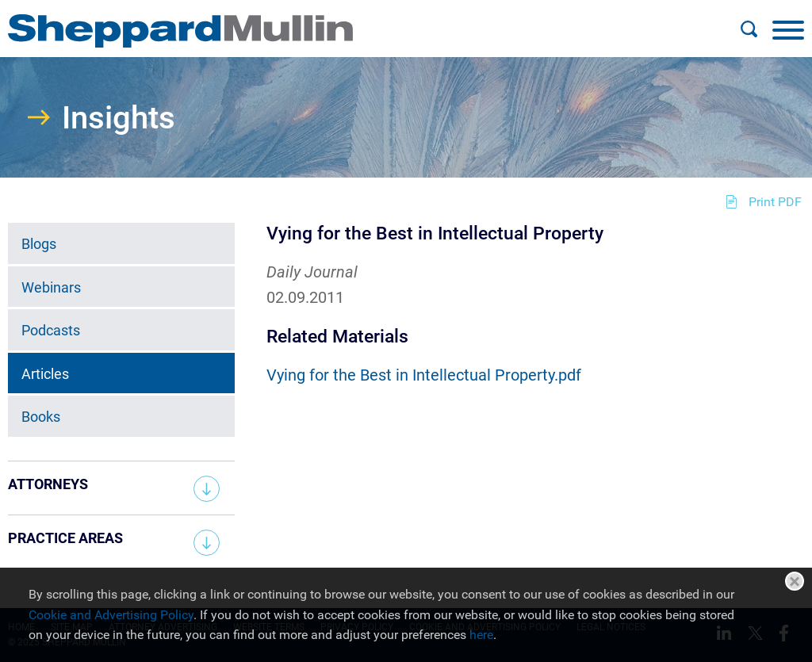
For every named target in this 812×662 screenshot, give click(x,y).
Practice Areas (65, 538)
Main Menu (355, 21)
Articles (45, 374)
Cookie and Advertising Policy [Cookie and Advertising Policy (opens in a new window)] (111, 615)
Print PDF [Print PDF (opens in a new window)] (775, 202)
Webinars (51, 287)
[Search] (749, 29)
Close (795, 581)
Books (41, 417)
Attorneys (48, 484)
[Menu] (788, 29)
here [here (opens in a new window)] (481, 635)
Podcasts (51, 330)
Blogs (39, 244)
